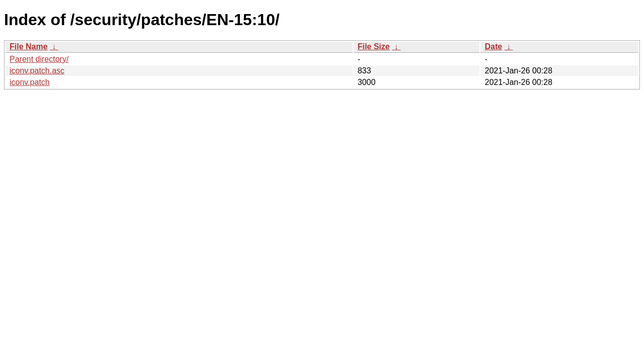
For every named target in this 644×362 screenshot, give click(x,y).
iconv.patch (30, 82)
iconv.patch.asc (37, 71)
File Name (29, 47)
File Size (374, 47)
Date (493, 47)
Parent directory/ (39, 59)
